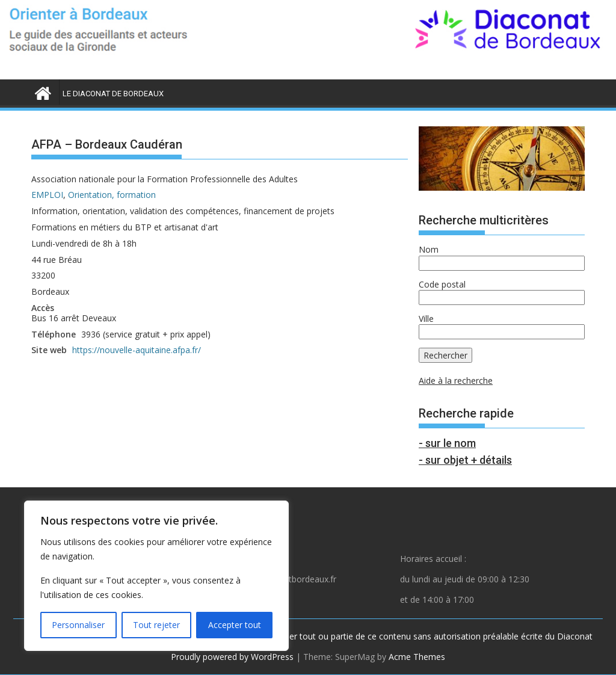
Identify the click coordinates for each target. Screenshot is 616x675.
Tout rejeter (156, 625)
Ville (426, 319)
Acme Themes (417, 657)
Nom (429, 249)
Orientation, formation (112, 195)
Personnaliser (78, 625)
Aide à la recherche (456, 381)
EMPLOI (47, 195)
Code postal (442, 284)
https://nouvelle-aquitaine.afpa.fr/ (137, 350)
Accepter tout (235, 625)
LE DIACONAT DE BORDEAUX (113, 94)
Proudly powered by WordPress (232, 657)
